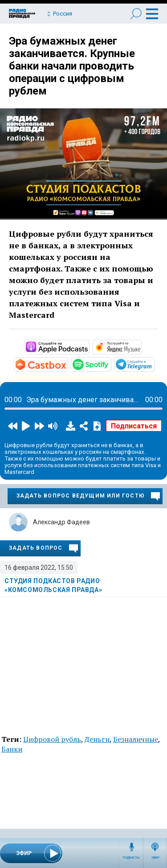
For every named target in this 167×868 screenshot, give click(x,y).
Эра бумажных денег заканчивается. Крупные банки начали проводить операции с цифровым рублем (72, 66)
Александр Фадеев (61, 522)
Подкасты (131, 858)
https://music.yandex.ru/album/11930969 (141, 346)
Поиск (136, 14)
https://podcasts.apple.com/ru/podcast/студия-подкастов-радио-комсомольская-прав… (89, 346)
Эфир (155, 858)
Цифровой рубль (52, 739)
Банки (12, 749)
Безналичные (136, 739)
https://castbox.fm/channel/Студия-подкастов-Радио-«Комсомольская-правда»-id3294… (67, 364)
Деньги (97, 739)
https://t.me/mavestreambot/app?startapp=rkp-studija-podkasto (154, 364)
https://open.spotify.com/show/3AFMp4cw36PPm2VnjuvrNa (110, 364)
